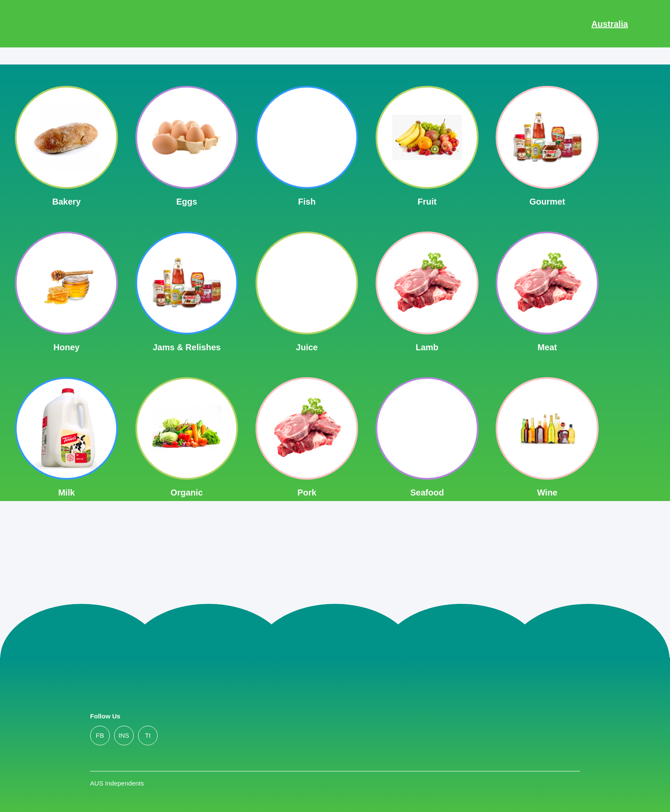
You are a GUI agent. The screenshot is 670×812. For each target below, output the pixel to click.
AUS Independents (117, 783)
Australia (610, 24)
